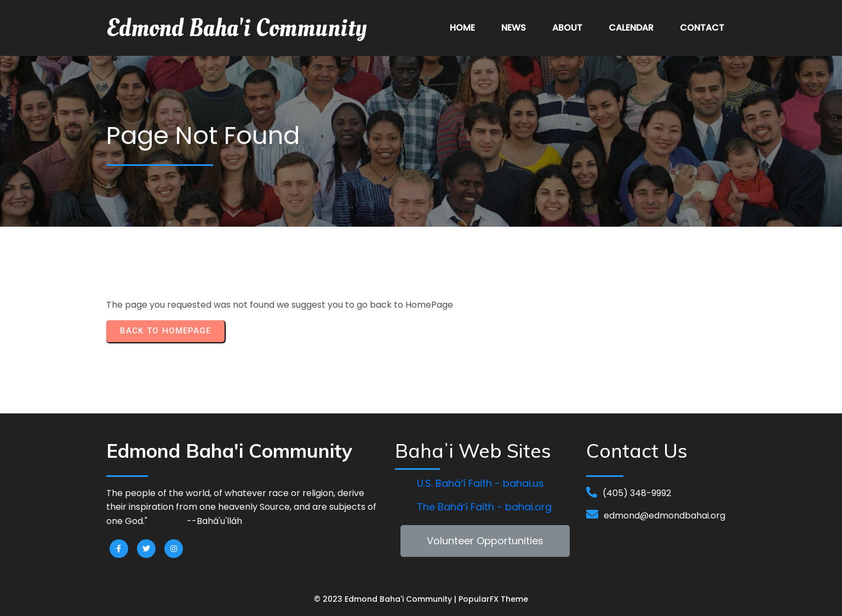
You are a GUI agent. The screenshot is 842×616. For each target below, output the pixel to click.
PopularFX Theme (493, 599)
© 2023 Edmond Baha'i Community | (386, 599)
